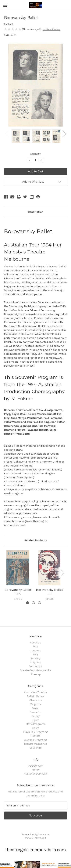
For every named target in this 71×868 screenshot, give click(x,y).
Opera (36, 728)
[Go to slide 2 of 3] (33, 603)
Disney (36, 716)
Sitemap (36, 674)
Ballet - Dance (35, 696)
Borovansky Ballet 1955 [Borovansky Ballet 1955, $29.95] (18, 592)
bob (36, 647)
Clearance (36, 700)
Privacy (36, 658)
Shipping (36, 662)
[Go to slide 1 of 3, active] (28, 603)
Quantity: (35, 154)
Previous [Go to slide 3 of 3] (5, 573)
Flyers (36, 720)
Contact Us (36, 666)
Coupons (35, 651)
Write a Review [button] (51, 29)
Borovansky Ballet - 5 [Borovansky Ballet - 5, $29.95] (49, 592)
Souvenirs (36, 748)
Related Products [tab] (36, 540)
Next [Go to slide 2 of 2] (64, 133)
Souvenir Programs (35, 740)
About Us (35, 643)
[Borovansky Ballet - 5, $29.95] (49, 568)
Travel (36, 708)
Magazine (36, 704)
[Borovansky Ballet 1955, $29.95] (18, 568)
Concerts (35, 712)
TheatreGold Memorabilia (35, 670)
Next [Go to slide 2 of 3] (62, 573)
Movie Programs (36, 724)
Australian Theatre (35, 692)
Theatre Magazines (35, 744)
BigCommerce (42, 834)
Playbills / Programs (36, 732)
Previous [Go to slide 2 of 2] (7, 133)
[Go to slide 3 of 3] (39, 603)
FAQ (35, 654)
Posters (36, 736)
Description (36, 212)
